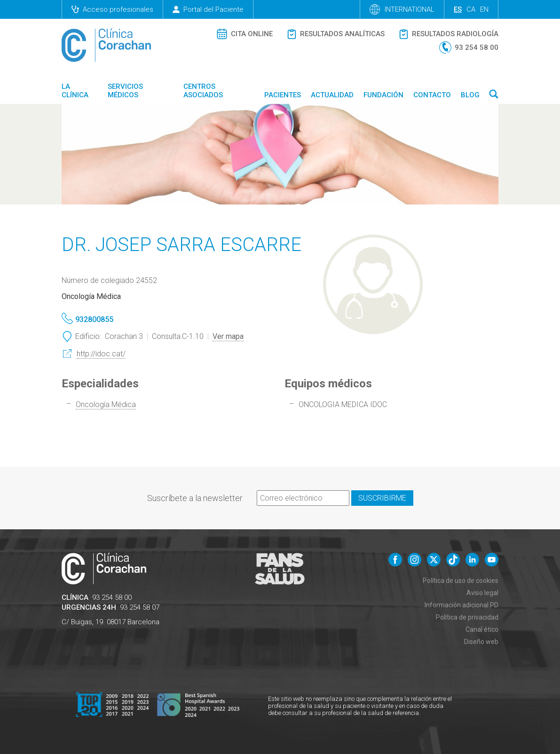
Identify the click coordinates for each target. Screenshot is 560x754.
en (484, 9)
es (458, 9)
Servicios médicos (125, 91)
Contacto (432, 95)
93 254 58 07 (140, 607)
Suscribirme (382, 498)
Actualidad (332, 95)
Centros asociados (203, 91)
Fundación (383, 95)
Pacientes (283, 95)
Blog (470, 95)
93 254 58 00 (112, 597)
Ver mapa (228, 336)
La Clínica (75, 91)
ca (471, 9)
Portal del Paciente (208, 9)
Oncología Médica (106, 404)
